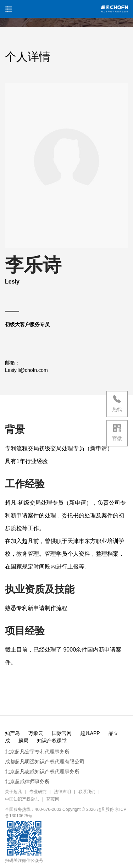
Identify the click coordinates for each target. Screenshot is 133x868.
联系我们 (87, 792)
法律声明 (62, 792)
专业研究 (38, 792)
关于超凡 (13, 792)
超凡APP (90, 733)
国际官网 (62, 733)
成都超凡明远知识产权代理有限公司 (45, 762)
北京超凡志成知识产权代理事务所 (42, 771)
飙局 (23, 741)
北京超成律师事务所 (27, 781)
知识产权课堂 (52, 741)
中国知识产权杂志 (22, 799)
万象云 (36, 733)
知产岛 (12, 733)
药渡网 (53, 799)
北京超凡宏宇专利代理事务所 (37, 752)
